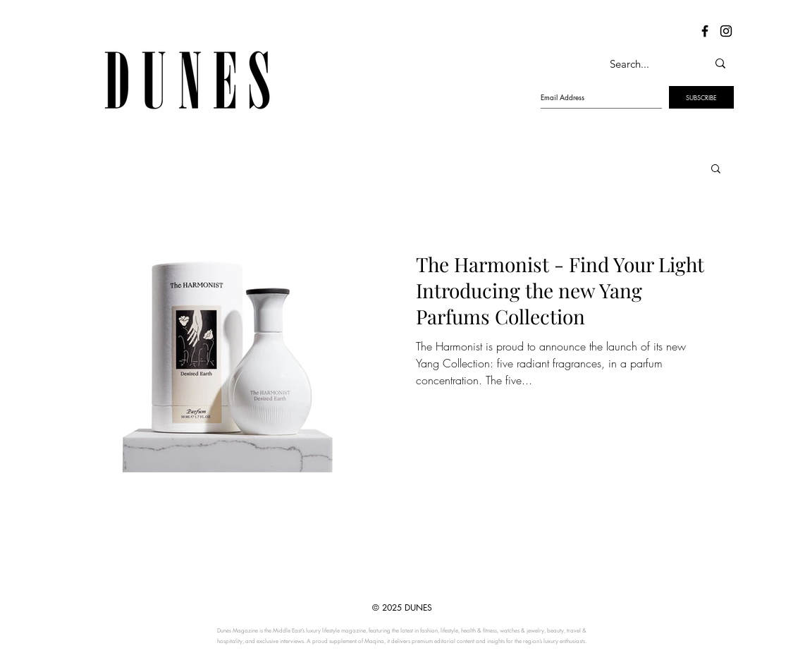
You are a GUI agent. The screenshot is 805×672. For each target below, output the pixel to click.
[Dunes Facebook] (705, 31)
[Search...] (644, 63)
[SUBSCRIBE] (701, 97)
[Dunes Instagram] (726, 31)
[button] (716, 170)
